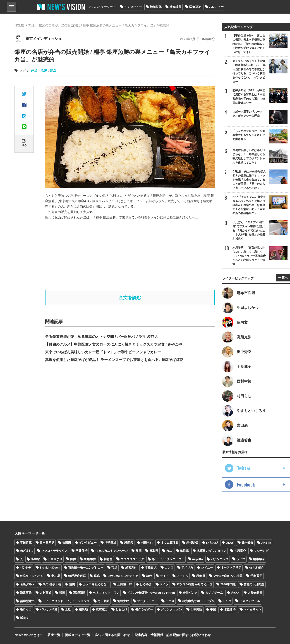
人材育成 (46, 593)
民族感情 (90, 559)
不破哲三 (26, 543)
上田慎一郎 (125, 584)
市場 (114, 568)
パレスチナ (216, 7)
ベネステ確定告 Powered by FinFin (151, 593)
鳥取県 (184, 551)
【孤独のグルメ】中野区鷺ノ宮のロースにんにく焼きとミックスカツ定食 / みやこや (114, 344)
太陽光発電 (255, 593)
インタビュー (133, 7)
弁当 (34, 70)
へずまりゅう (252, 609)
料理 (31, 25)
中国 (213, 609)
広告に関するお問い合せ (113, 635)
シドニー (207, 568)
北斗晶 (56, 576)
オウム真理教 (170, 543)
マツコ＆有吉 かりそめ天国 (194, 584)
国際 (73, 559)
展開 (139, 551)
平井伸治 (81, 551)
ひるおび (212, 543)
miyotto (198, 559)
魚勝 (44, 70)
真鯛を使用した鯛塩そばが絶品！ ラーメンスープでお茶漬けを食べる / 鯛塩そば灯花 (114, 360)
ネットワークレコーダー (168, 559)
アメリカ (187, 568)
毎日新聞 (103, 601)
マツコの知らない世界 (228, 576)
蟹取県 (154, 551)
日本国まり (55, 559)
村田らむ (147, 543)
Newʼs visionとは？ (29, 635)
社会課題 (175, 7)
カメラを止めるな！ (96, 584)
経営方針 (131, 568)
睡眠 (97, 576)
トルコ (227, 601)
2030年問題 (228, 584)
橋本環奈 (259, 559)
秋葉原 (201, 576)
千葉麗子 (256, 576)
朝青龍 (108, 559)
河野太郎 (123, 601)
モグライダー (144, 609)
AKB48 (266, 543)
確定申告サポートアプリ (198, 601)
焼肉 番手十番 (52, 584)
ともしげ (121, 609)
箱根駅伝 (192, 543)
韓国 (62, 593)
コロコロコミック (132, 559)
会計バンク (190, 593)
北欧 (68, 609)
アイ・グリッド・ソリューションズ (66, 601)
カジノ (235, 593)
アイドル (182, 576)
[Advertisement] (133, 255)
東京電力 (102, 609)
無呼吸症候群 (77, 576)
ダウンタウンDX (172, 609)
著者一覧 (54, 635)
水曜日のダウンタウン (211, 551)
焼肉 (72, 584)
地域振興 (156, 7)
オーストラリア (231, 568)
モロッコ (26, 609)
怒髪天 (129, 543)
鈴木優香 (247, 543)
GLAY (230, 543)
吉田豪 (67, 543)
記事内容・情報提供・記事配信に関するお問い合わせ (173, 635)
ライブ (241, 559)
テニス (170, 601)
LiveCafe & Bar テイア (123, 576)
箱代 (149, 576)
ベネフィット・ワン (106, 593)
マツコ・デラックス (54, 551)
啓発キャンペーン (32, 576)
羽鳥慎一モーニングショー (86, 568)
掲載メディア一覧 (78, 635)
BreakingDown (50, 568)
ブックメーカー (147, 601)
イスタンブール (250, 601)
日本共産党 (47, 543)
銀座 (53, 70)
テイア (164, 576)
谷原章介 (240, 551)
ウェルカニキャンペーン (111, 551)
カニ (169, 551)
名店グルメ (27, 584)
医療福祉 (195, 7)
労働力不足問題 (254, 584)
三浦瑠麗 (79, 593)
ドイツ (164, 584)
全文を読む (130, 298)
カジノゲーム (214, 593)
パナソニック (220, 559)
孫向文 (24, 618)
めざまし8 (27, 551)
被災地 (83, 609)
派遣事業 (26, 593)
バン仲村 (26, 568)
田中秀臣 (196, 609)
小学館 (35, 559)
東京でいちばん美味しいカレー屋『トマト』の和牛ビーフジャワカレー (103, 352)
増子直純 (110, 543)
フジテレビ (261, 551)
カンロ (169, 568)
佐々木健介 (257, 568)
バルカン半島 (48, 609)
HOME (19, 25)
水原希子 (230, 609)
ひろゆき (146, 584)
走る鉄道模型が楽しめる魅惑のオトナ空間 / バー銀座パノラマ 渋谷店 (101, 337)
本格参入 (151, 568)
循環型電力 (27, 601)
